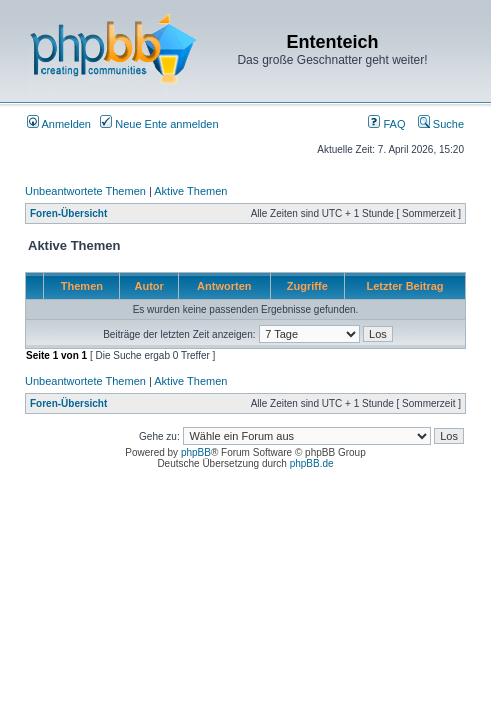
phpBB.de (312, 463)
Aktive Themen (190, 191)
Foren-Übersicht (68, 213)
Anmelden (59, 124)
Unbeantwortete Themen (85, 191)
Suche (441, 124)
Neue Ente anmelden (159, 124)
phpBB (196, 452)
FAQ (386, 124)
